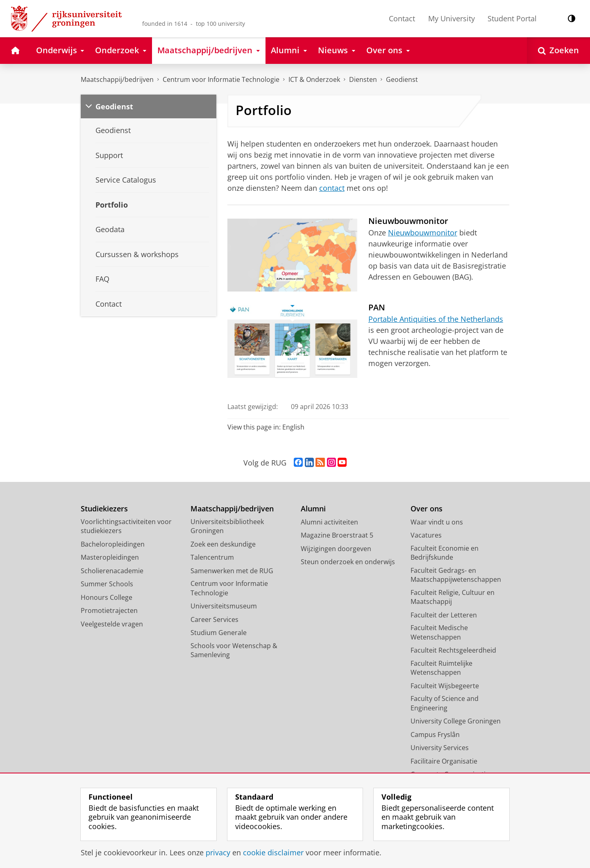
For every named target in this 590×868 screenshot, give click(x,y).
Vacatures (426, 535)
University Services (440, 748)
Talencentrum (212, 557)
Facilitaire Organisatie (444, 761)
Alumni (313, 509)
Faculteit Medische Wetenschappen (439, 632)
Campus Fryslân (435, 735)
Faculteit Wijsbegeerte (445, 686)
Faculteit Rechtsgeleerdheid (453, 650)
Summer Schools (107, 584)
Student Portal (512, 18)
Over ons (427, 509)
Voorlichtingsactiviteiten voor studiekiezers (126, 526)
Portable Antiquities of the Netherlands (436, 319)
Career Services (214, 619)
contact (332, 188)
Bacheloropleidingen (113, 544)
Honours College (107, 597)
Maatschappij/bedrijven (117, 79)
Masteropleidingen (110, 557)
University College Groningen (456, 721)
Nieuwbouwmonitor (423, 233)
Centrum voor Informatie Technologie (221, 79)
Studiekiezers (104, 509)
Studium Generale (219, 633)
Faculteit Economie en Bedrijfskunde (445, 553)
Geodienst (402, 79)
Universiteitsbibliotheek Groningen (227, 526)
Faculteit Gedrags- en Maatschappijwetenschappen (456, 575)
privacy (218, 852)
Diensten (363, 79)
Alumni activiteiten (329, 522)
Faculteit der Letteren (444, 615)
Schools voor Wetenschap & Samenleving (234, 650)
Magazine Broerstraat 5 (337, 535)
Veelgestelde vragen (112, 624)
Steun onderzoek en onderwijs (348, 562)
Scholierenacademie (112, 571)
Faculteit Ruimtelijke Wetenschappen (441, 668)
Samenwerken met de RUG (232, 571)
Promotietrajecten (109, 610)
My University (452, 18)
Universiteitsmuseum (224, 606)
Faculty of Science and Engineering (445, 703)
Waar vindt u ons (437, 522)
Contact (402, 18)
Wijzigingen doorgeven (336, 549)
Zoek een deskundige (223, 544)
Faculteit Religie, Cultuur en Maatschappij (453, 597)
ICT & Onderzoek (314, 79)
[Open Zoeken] (558, 51)
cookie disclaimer (273, 852)
